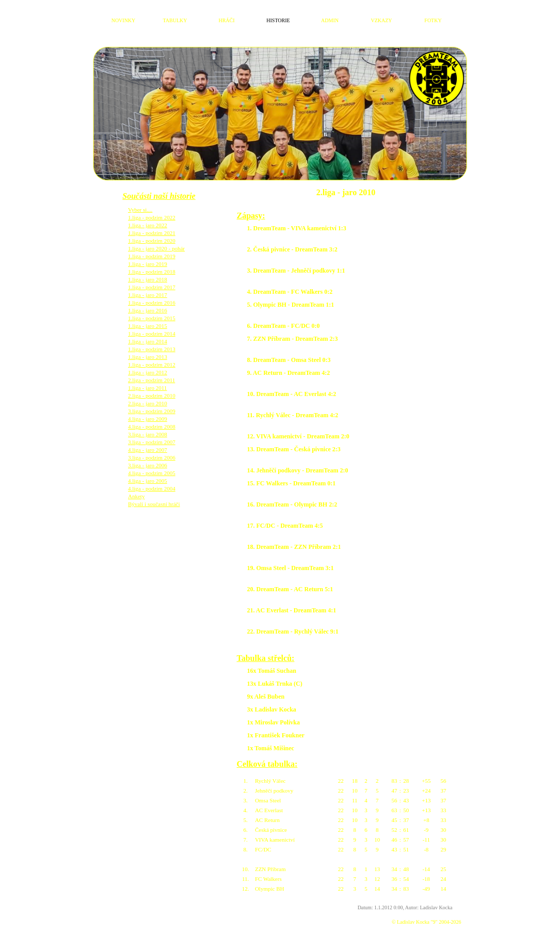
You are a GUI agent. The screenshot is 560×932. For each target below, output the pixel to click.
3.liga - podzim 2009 (152, 403)
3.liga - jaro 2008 (148, 426)
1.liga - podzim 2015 (152, 310)
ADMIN (330, 20)
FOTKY (433, 20)
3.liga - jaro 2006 (148, 457)
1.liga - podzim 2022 (152, 210)
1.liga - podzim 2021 (152, 225)
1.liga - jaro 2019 (148, 256)
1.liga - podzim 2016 (152, 295)
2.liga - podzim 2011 (151, 372)
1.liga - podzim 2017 (152, 279)
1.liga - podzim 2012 (152, 357)
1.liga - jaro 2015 (148, 318)
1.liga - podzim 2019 (152, 248)
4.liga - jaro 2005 (148, 473)
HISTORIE (278, 20)
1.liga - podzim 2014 (152, 326)
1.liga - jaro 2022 (148, 217)
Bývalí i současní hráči (154, 496)
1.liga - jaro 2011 (147, 380)
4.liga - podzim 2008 (152, 419)
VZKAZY (381, 20)
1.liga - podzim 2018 (152, 264)
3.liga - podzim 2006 (152, 450)
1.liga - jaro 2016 (148, 303)
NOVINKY (124, 20)
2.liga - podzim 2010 (152, 388)
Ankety (136, 488)
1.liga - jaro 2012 (148, 365)
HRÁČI (226, 20)
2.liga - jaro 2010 (148, 396)
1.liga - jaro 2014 (148, 334)
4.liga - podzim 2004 (152, 481)
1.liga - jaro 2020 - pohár (156, 241)
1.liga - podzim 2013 (152, 341)
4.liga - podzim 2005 (152, 465)
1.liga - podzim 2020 (152, 233)
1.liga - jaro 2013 (148, 349)
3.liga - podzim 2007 (152, 434)
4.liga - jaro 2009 (148, 411)
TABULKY (175, 20)
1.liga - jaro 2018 (148, 272)
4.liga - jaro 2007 (148, 442)
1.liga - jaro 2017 (148, 287)
